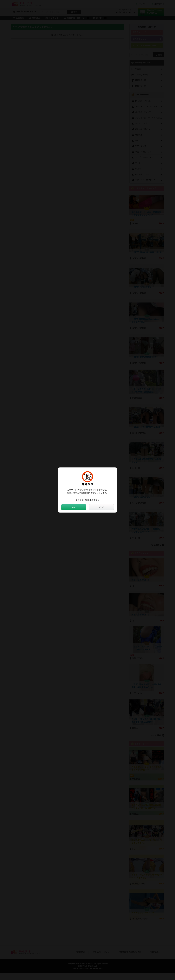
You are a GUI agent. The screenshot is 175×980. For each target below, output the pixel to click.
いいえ (101, 507)
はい (74, 507)
